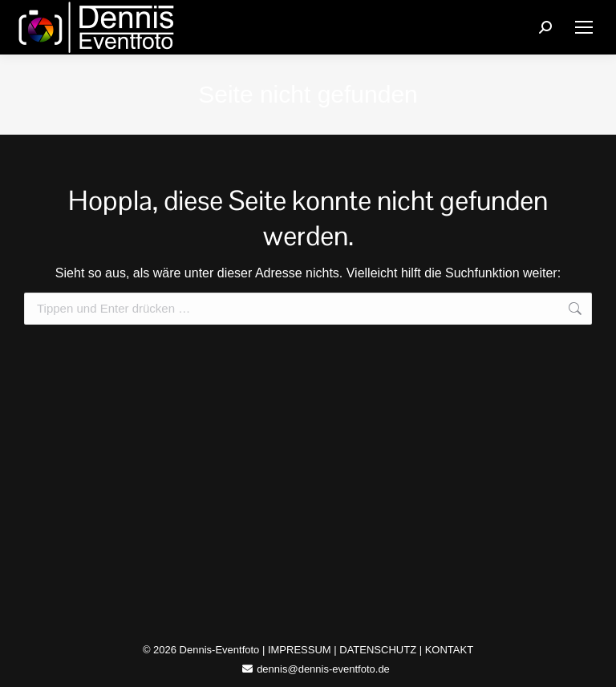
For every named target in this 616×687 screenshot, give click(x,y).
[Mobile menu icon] (584, 27)
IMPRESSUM (300, 650)
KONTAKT (449, 650)
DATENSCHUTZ (378, 650)
